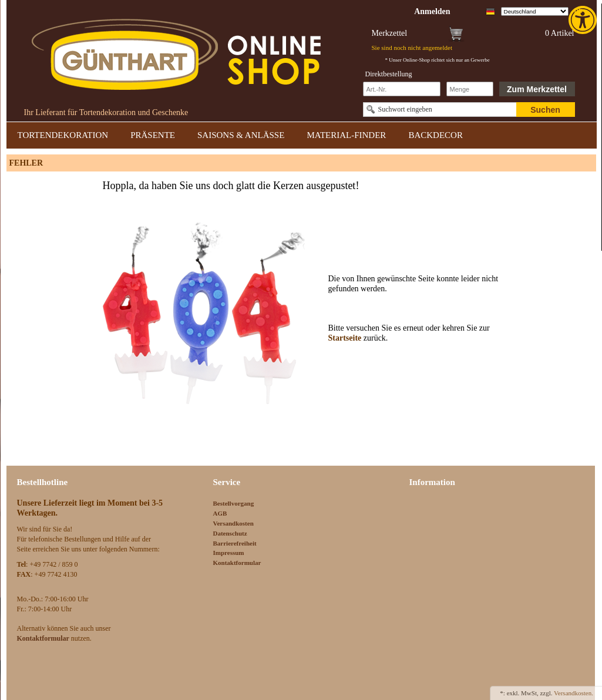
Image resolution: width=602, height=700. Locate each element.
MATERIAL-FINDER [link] (346, 135)
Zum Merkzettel (537, 89)
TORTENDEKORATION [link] (63, 135)
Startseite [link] (346, 338)
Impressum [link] (229, 553)
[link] (584, 20)
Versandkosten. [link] (574, 693)
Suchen (545, 110)
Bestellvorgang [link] (234, 503)
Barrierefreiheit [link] (235, 543)
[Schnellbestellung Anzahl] (470, 89)
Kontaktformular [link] (237, 563)
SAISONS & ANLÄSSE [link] (241, 135)
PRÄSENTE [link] (153, 135)
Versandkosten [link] (233, 523)
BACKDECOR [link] (435, 135)
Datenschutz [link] (230, 533)
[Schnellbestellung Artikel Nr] (402, 89)
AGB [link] (220, 513)
